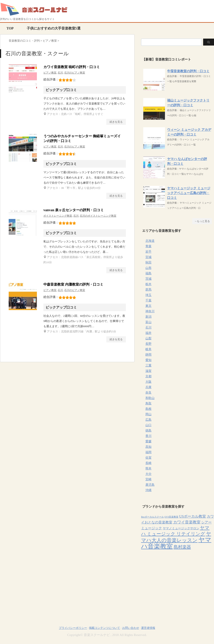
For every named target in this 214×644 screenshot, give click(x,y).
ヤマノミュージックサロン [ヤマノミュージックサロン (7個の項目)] (181, 528)
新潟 (148, 317)
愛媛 (148, 441)
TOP (10, 28)
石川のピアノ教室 (75, 73)
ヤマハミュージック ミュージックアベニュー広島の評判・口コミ (189, 193)
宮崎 (148, 479)
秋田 (148, 262)
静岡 (148, 355)
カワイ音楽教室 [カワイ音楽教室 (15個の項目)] (187, 522)
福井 (148, 333)
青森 (148, 246)
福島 (148, 273)
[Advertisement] (178, 583)
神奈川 (150, 311)
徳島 (148, 431)
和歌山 (150, 398)
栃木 (148, 284)
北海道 (150, 241)
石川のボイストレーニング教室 (98, 216)
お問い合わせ (131, 628)
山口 (148, 425)
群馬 (148, 290)
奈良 (148, 393)
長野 (148, 344)
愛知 (148, 360)
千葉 (148, 300)
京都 (148, 376)
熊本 (148, 468)
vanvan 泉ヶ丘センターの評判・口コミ (74, 210)
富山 (148, 322)
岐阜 (148, 349)
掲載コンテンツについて (105, 628)
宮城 (148, 257)
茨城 (148, 279)
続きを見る (116, 122)
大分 (148, 474)
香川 (148, 436)
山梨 (148, 338)
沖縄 (148, 490)
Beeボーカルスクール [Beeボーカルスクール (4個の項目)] (152, 517)
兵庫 (148, 387)
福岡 (148, 452)
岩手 (148, 252)
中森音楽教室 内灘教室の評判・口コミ (73, 284)
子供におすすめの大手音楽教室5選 (54, 28)
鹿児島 (150, 485)
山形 (148, 268)
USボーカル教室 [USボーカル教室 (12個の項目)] (193, 516)
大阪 (148, 382)
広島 (148, 420)
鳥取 (148, 403)
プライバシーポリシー (73, 628)
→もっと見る (202, 221)
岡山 (148, 414)
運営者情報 (148, 628)
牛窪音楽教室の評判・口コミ (188, 71)
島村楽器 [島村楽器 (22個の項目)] (182, 547)
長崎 (148, 463)
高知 (148, 447)
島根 (148, 409)
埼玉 (148, 295)
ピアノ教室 (50, 73)
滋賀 (148, 371)
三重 (148, 365)
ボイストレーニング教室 (58, 216)
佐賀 (148, 458)
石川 (60, 73)
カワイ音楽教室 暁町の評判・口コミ (72, 67)
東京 (148, 306)
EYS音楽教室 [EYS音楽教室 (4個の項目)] (171, 517)
